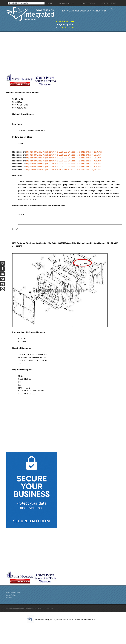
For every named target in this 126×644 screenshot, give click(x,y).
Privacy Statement (13, 593)
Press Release (12, 595)
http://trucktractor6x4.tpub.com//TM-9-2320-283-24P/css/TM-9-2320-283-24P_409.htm (64, 164)
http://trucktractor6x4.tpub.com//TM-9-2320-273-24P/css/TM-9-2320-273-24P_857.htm (64, 158)
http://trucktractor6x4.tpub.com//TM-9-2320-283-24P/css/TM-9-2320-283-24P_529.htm (64, 167)
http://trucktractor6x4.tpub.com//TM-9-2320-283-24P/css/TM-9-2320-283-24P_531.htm (64, 170)
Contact (9, 598)
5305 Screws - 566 (65, 22)
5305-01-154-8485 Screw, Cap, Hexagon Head (84, 11)
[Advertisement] (58, 53)
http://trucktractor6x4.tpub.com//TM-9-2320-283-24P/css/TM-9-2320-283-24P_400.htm (64, 161)
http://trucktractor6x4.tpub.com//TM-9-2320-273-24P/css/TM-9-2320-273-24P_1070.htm (64, 152)
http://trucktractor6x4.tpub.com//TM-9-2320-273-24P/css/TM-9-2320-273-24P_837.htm (64, 155)
